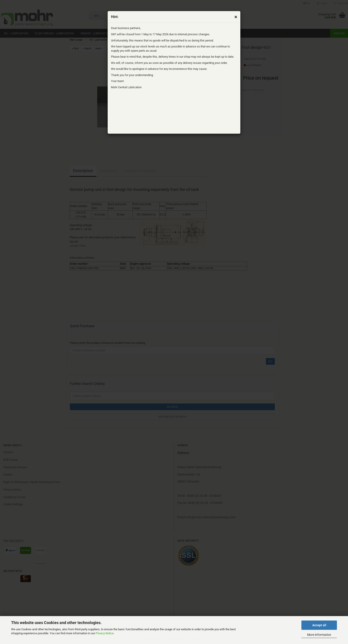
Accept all (319, 625)
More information (319, 635)
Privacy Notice (105, 633)
